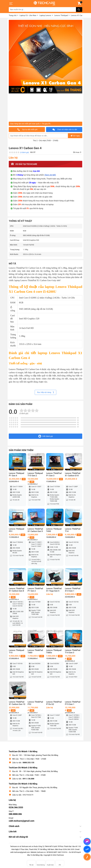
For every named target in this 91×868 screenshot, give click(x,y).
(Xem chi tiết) (50, 175)
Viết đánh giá (46, 436)
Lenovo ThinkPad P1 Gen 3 (54, 474)
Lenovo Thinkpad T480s (54, 651)
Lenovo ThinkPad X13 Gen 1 (73, 590)
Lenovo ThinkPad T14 (73, 530)
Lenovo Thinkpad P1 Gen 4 (17, 474)
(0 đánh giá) (25, 152)
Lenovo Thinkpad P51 (17, 530)
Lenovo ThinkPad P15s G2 (54, 703)
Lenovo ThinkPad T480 (35, 651)
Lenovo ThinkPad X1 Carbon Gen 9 (35, 530)
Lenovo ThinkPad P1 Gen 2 (35, 590)
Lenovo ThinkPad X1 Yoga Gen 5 (54, 590)
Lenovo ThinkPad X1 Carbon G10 (73, 474)
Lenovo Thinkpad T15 (17, 651)
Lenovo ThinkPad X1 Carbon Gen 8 (17, 590)
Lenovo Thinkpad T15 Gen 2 (35, 474)
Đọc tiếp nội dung (45, 392)
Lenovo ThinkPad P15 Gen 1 (73, 703)
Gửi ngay (75, 136)
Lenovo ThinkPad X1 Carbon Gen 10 (17, 703)
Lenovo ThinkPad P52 (35, 703)
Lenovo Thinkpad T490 (54, 530)
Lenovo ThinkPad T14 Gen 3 (73, 651)
